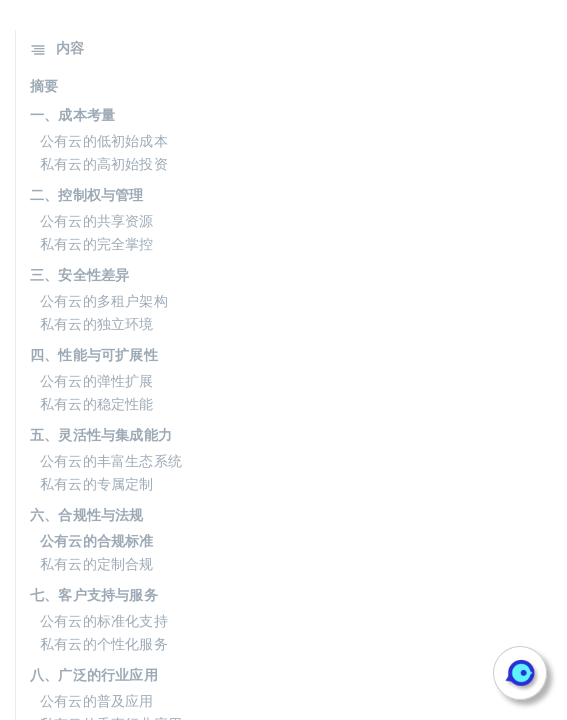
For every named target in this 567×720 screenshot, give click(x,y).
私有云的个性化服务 (104, 644)
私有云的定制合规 (97, 564)
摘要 (44, 86)
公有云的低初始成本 (104, 141)
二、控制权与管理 (87, 195)
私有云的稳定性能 (97, 404)
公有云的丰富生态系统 (111, 461)
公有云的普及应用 (97, 701)
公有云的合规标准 (97, 541)
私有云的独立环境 (97, 324)
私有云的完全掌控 (97, 244)
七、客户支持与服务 (94, 595)
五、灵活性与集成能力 (101, 435)
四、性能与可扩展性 (94, 355)
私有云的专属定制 (97, 484)
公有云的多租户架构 (104, 301)
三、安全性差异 (79, 275)
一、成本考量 (72, 115)
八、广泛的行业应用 (94, 675)
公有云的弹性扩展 (97, 381)
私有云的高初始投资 (104, 164)
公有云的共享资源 (97, 221)
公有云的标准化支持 (104, 621)
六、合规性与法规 (87, 515)
